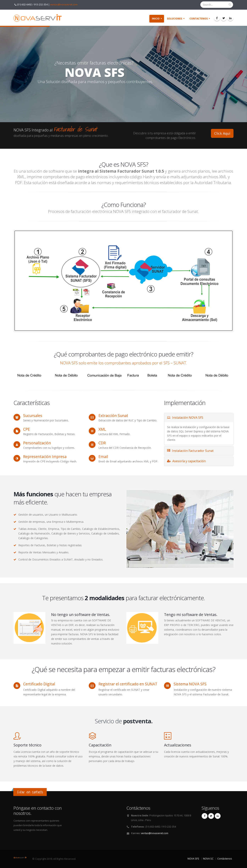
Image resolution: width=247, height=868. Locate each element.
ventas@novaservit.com (64, 5)
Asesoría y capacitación (186, 461)
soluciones (175, 19)
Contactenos (199, 19)
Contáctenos (225, 859)
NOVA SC (208, 859)
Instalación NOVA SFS (185, 418)
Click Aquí (222, 133)
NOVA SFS (193, 859)
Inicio (156, 19)
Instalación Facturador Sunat (190, 451)
